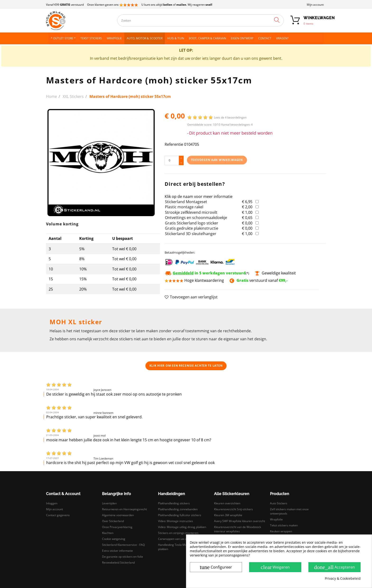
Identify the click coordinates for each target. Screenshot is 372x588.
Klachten (108, 533)
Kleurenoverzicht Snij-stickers (233, 509)
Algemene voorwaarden (118, 515)
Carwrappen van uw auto (174, 539)
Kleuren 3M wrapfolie (228, 515)
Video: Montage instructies (176, 521)
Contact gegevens (58, 515)
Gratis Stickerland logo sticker (192, 223)
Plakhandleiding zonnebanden (178, 509)
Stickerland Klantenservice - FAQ (123, 545)
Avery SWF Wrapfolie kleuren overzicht (239, 521)
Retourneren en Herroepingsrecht (124, 509)
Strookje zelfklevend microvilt (191, 212)
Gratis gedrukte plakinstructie (192, 228)
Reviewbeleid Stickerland (118, 563)
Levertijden (109, 503)
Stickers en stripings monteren (178, 533)
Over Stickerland (113, 521)
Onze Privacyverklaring (117, 527)
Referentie (174, 144)
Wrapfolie (276, 519)
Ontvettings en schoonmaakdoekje (196, 218)
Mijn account (315, 5)
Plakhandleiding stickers (174, 503)
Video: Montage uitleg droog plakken (182, 527)
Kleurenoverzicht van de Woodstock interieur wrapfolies (237, 529)
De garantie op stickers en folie (123, 557)
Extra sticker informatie (117, 551)
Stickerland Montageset (186, 202)
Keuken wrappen (281, 531)
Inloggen (52, 503)
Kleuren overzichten (227, 503)
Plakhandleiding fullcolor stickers (180, 515)
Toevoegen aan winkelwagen (217, 160)
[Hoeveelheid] (172, 160)
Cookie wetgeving (114, 539)
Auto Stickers (279, 503)
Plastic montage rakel (184, 207)
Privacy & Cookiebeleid (343, 579)
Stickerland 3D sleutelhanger (191, 234)
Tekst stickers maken (284, 525)
